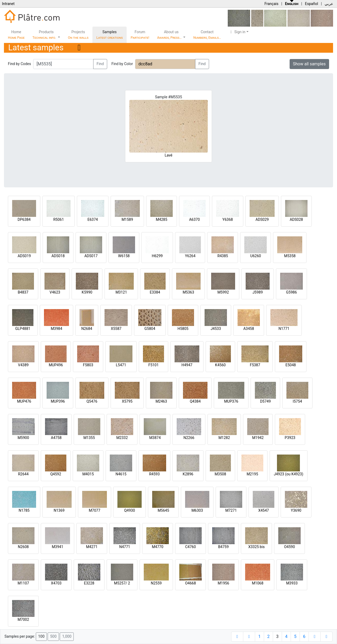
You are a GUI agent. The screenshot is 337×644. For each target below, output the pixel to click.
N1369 (59, 510)
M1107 (23, 583)
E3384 (155, 292)
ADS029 (262, 219)
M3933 (292, 583)
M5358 (290, 256)
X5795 (127, 401)
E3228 (89, 583)
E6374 (93, 219)
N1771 (284, 329)
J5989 (258, 292)
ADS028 (296, 219)
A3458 (249, 329)
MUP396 (58, 401)
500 (53, 636)
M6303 (197, 510)
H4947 (187, 365)
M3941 (58, 547)
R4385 (223, 256)
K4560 (220, 365)
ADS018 (58, 256)
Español (311, 4)
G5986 (291, 292)
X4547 (264, 510)
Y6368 (228, 219)
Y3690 (296, 510)
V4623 (55, 292)
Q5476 (92, 401)
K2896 (188, 474)
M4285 (162, 219)
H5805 (183, 329)
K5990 (87, 292)
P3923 (290, 438)
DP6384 (24, 219)
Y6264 (190, 256)
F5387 (255, 365)
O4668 (190, 583)
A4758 (56, 438)
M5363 (189, 292)
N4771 (125, 547)
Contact (207, 35)
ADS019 (24, 256)
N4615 (121, 474)
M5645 (163, 510)
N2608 (23, 547)
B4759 (223, 547)
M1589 (127, 219)
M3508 (220, 474)
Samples (110, 35)
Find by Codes (19, 64)
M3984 (57, 329)
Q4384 (195, 401)
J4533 (216, 329)
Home (16, 35)
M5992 (223, 292)
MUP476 (24, 401)
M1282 (224, 438)
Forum (140, 35)
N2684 (87, 329)
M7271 (231, 510)
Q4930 (129, 510)
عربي (329, 4)
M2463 (161, 401)
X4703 (56, 583)
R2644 (23, 474)
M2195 (252, 474)
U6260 (256, 256)
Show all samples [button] (309, 64)
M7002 (23, 619)
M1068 (258, 583)
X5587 (116, 329)
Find (100, 64)
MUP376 (231, 401)
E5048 (291, 365)
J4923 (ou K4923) (289, 474)
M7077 (95, 510)
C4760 (190, 547)
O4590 (289, 547)
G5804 (150, 329)
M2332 (122, 438)
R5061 (58, 219)
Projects (78, 35)
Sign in (237, 32)
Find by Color (122, 64)
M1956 (224, 583)
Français (271, 4)
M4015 (88, 474)
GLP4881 (23, 329)
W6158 (124, 256)
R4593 (154, 474)
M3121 (121, 292)
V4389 (23, 365)
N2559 (156, 583)
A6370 (194, 219)
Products (45, 35)
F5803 (88, 365)
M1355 (89, 438)
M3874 (155, 438)
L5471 (121, 365)
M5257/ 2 (122, 583)
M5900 (23, 438)
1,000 (67, 636)
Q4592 (56, 474)
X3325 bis (256, 547)
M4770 (158, 547)
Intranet (8, 4)
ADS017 (91, 256)
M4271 (92, 547)
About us (170, 35)
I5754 (297, 401)
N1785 (24, 510)
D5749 (266, 401)
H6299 (157, 256)
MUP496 (56, 365)
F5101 (153, 365)
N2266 (189, 438)
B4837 (23, 292)
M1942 (258, 438)
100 (41, 636)
